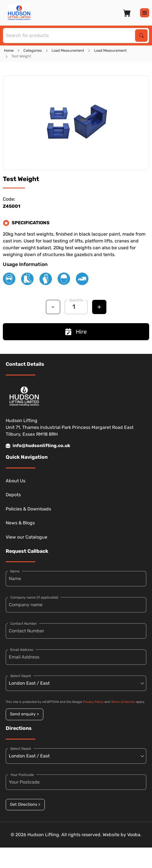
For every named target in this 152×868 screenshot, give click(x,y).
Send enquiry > (24, 714)
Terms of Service (123, 702)
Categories (33, 50)
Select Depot (21, 676)
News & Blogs (20, 523)
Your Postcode (22, 775)
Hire (76, 332)
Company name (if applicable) (34, 597)
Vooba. (134, 835)
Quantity (76, 300)
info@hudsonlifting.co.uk (38, 446)
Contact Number (24, 624)
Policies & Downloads (28, 509)
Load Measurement (68, 50)
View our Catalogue (27, 537)
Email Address (22, 650)
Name (15, 571)
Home (9, 50)
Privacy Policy (93, 702)
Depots (13, 495)
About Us (16, 481)
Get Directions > (25, 804)
